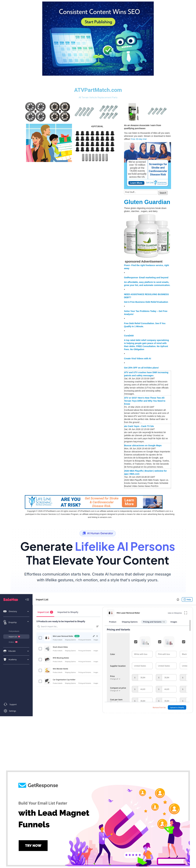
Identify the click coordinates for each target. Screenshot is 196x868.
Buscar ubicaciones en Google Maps (143, 445)
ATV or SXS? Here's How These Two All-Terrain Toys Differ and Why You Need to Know (145, 401)
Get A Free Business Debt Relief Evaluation (146, 302)
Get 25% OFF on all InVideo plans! (141, 368)
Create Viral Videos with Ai (138, 359)
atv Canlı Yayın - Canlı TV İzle (139, 426)
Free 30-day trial (139, 139)
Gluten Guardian (147, 202)
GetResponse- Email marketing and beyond (146, 278)
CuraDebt (129, 336)
